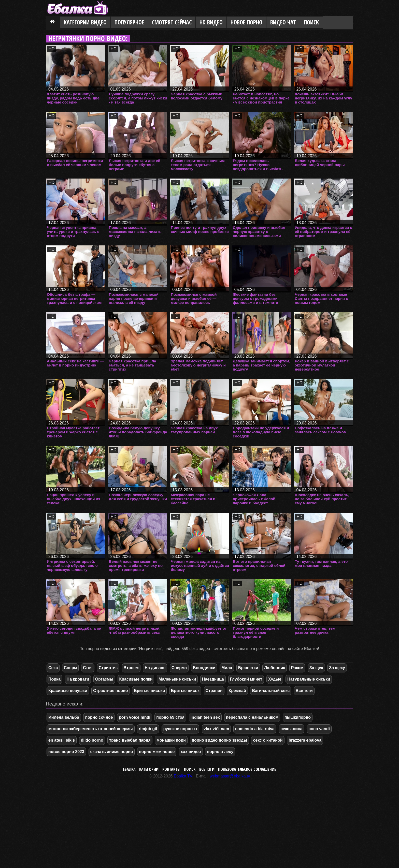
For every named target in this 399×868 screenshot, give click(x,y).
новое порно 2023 (66, 752)
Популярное (129, 22)
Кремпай (237, 691)
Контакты (171, 769)
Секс (53, 668)
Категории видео (85, 22)
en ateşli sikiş (62, 740)
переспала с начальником (252, 717)
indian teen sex (205, 717)
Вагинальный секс (271, 691)
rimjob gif (148, 729)
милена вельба (64, 717)
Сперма (179, 668)
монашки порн (171, 740)
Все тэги (207, 769)
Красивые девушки (68, 691)
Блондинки (204, 668)
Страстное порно (110, 691)
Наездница (213, 679)
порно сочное (99, 717)
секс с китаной (268, 740)
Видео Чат (283, 22)
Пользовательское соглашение (247, 769)
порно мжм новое (157, 752)
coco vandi (319, 729)
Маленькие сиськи (177, 679)
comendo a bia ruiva (255, 729)
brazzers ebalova (305, 740)
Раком (297, 668)
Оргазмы (104, 679)
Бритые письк (185, 691)
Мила (227, 668)
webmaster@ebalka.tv (230, 776)
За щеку (337, 668)
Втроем (131, 668)
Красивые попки (136, 679)
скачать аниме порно (112, 752)
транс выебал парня (130, 740)
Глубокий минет (246, 679)
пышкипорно (298, 717)
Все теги (304, 691)
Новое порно (246, 22)
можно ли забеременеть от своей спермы (91, 729)
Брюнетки (248, 668)
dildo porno (92, 740)
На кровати (78, 679)
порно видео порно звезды (219, 740)
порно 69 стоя (170, 717)
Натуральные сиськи (309, 679)
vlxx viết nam (216, 729)
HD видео (211, 22)
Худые (275, 679)
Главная (53, 23)
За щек (316, 668)
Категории (149, 769)
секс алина (291, 729)
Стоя (88, 668)
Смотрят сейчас (172, 22)
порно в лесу (220, 752)
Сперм (70, 668)
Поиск (311, 22)
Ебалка (129, 769)
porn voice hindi (135, 717)
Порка (54, 679)
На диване (155, 668)
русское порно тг (180, 729)
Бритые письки (149, 691)
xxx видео (191, 752)
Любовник (275, 668)
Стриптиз (108, 668)
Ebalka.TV (183, 776)
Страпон (214, 691)
